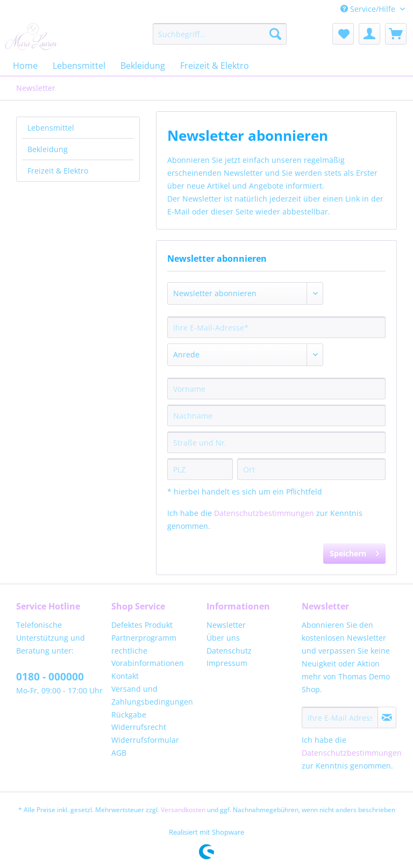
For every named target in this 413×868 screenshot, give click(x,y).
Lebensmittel (51, 128)
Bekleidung (48, 149)
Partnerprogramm (144, 638)
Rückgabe (129, 715)
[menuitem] (220, 34)
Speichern (354, 552)
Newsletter (226, 625)
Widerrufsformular (145, 740)
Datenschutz (229, 651)
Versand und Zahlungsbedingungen (152, 695)
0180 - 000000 (50, 677)
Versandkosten (183, 810)
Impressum (227, 663)
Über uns (223, 638)
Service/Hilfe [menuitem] (369, 9)
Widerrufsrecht (139, 727)
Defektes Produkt (142, 625)
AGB (119, 753)
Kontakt (125, 676)
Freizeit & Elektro (58, 171)
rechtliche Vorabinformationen (148, 657)
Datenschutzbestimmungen (264, 513)
